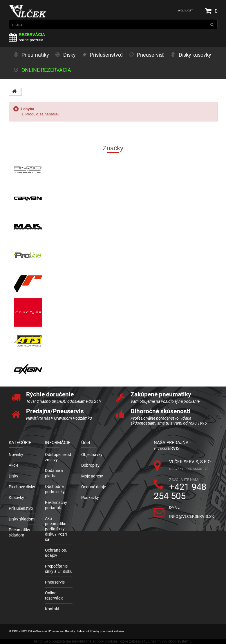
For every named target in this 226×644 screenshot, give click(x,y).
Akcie (13, 465)
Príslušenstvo (21, 508)
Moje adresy (92, 476)
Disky (13, 476)
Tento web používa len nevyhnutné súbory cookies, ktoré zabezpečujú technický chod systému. (113, 641)
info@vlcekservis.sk (192, 516)
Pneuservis (55, 582)
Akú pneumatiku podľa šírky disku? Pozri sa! (56, 529)
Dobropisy (90, 465)
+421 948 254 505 (180, 491)
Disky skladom (22, 519)
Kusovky (16, 498)
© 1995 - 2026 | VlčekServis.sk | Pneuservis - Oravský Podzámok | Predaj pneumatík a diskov (67, 631)
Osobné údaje (94, 487)
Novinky (16, 455)
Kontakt (52, 609)
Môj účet (185, 11)
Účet (86, 443)
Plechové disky (22, 487)
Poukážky (90, 498)
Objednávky (92, 455)
